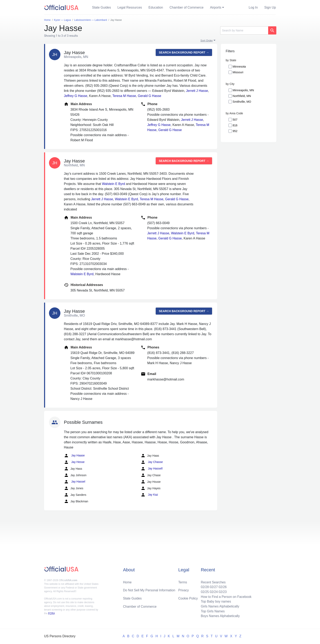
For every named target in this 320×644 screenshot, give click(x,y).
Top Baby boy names (215, 601)
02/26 (222, 587)
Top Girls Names (212, 611)
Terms (183, 582)
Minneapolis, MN (243, 90)
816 (235, 125)
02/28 (204, 587)
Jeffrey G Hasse (76, 96)
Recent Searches (213, 582)
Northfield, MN (242, 96)
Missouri (238, 72)
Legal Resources (130, 7)
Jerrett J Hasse (197, 91)
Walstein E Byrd (113, 184)
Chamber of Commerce (187, 7)
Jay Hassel (74, 482)
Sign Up (270, 7)
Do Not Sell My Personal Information (149, 590)
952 (235, 131)
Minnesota (239, 67)
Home (127, 582)
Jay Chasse (152, 462)
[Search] (244, 30)
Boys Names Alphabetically (220, 616)
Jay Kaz (149, 495)
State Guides (102, 7)
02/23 (222, 591)
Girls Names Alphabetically (220, 606)
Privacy (183, 590)
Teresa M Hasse (124, 96)
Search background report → (184, 52)
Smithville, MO (242, 102)
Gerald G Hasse (149, 96)
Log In (253, 7)
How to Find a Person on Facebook (226, 596)
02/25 (204, 591)
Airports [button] (216, 7)
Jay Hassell (152, 469)
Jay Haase (74, 456)
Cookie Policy (188, 598)
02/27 (213, 587)
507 (235, 120)
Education (156, 7)
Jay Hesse (74, 462)
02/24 (213, 591)
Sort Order (207, 41)
